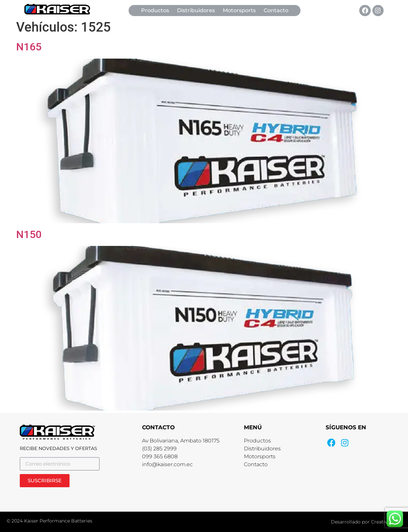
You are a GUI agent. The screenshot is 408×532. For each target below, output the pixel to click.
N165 (29, 47)
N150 (29, 234)
